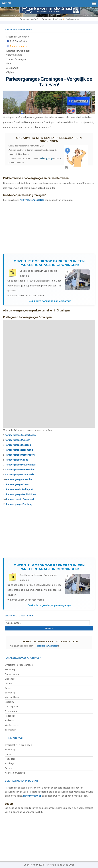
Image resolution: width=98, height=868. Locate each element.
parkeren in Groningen (47, 646)
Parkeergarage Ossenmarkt (19, 475)
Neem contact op (32, 796)
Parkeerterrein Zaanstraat (20, 499)
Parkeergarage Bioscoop (18, 445)
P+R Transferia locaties (32, 200)
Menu (8, 3)
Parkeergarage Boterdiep (20, 479)
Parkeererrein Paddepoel (20, 489)
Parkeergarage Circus (17, 484)
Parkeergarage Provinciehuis (20, 465)
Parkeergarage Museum (17, 440)
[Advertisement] (49, 229)
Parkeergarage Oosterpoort (20, 455)
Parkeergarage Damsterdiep (20, 470)
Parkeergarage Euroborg (19, 504)
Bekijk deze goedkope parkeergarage (49, 301)
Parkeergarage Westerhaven (20, 435)
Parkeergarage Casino (16, 460)
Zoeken (49, 628)
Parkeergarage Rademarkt (19, 450)
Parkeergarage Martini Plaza (21, 494)
